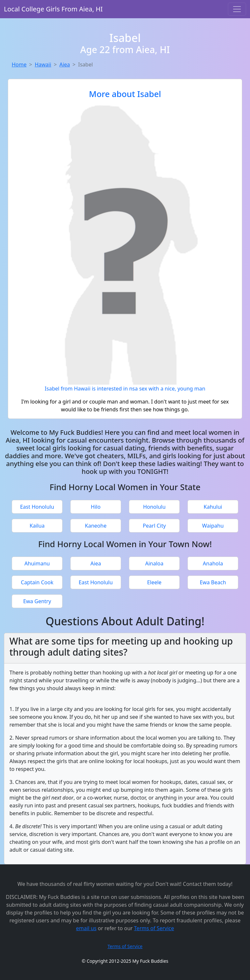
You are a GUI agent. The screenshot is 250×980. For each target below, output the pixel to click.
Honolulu (154, 507)
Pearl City (154, 526)
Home (19, 64)
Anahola (213, 563)
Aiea (64, 64)
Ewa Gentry (37, 601)
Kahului (213, 507)
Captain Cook (37, 582)
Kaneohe (96, 526)
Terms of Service (154, 928)
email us (86, 928)
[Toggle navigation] (237, 9)
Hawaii (43, 64)
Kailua (37, 526)
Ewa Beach (213, 582)
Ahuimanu (37, 563)
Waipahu (213, 526)
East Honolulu (37, 507)
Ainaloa (154, 563)
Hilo (96, 507)
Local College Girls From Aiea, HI (53, 9)
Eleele (154, 582)
